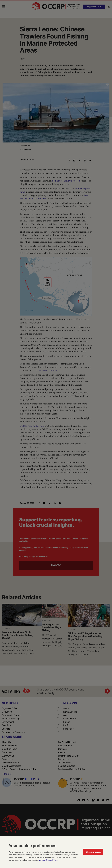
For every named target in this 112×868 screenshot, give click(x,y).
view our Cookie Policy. (48, 860)
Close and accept (93, 852)
